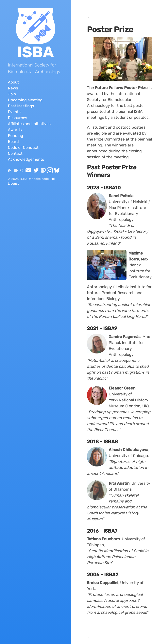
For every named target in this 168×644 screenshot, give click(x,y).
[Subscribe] (10, 171)
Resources (17, 118)
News (13, 88)
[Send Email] (28, 171)
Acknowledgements (26, 159)
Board (13, 142)
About (13, 82)
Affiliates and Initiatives (29, 124)
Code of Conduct (23, 147)
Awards (15, 130)
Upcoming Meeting (25, 100)
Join (12, 94)
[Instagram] (50, 171)
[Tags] (16, 171)
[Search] (22, 171)
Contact (15, 153)
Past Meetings (21, 106)
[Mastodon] (43, 171)
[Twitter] (36, 171)
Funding (16, 136)
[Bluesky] (57, 171)
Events (14, 112)
